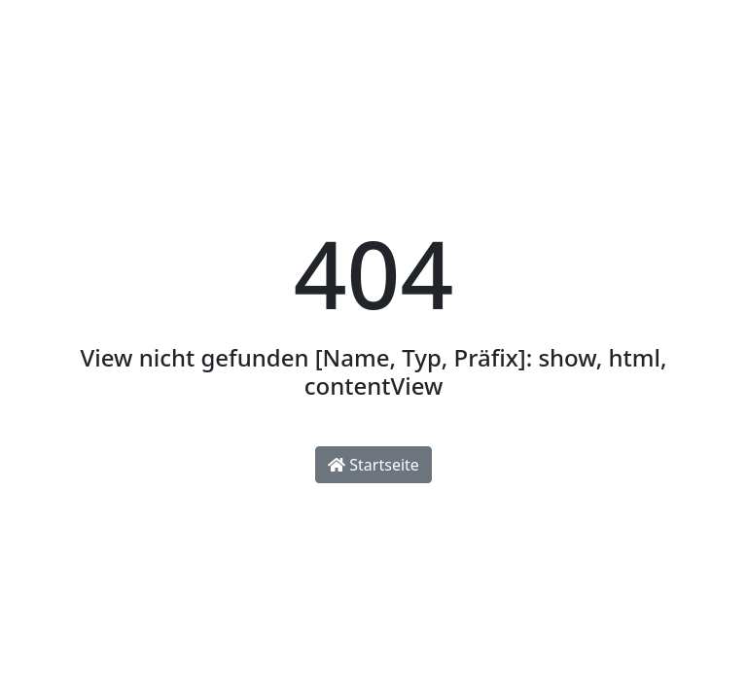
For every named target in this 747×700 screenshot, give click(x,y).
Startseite (373, 465)
